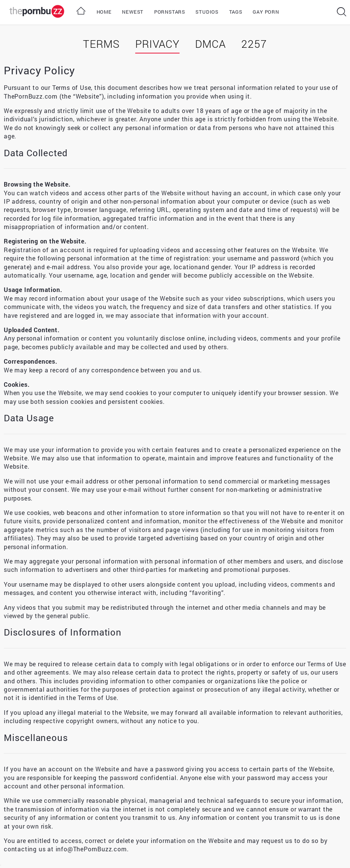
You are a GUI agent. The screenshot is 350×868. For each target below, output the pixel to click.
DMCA (210, 44)
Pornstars (170, 12)
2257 (254, 44)
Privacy (157, 44)
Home (104, 12)
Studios (207, 12)
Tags (236, 12)
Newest (133, 12)
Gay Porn (266, 12)
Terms (101, 44)
